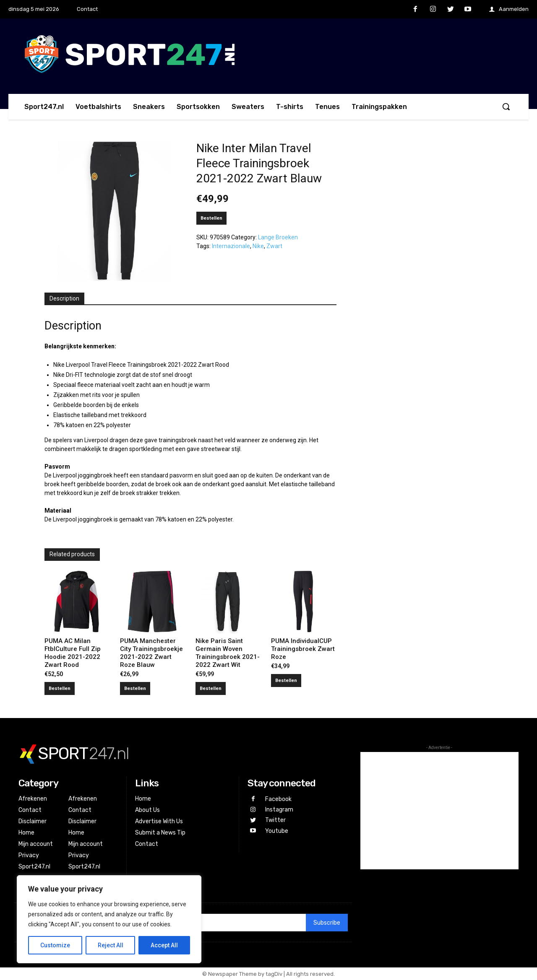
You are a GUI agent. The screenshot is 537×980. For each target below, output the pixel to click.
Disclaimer (33, 821)
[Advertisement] (439, 811)
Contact (30, 810)
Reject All (111, 945)
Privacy (29, 855)
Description (64, 298)
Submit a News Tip (160, 833)
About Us (147, 810)
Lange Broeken (278, 237)
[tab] (64, 299)
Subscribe (327, 923)
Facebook (278, 799)
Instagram (279, 810)
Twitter (275, 820)
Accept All (164, 945)
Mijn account (36, 844)
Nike (258, 246)
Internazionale (231, 246)
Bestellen (211, 218)
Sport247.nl (34, 867)
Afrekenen (33, 799)
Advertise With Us (159, 821)
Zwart (274, 246)
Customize (55, 945)
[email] (218, 923)
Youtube (277, 831)
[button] (506, 106)
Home (26, 833)
